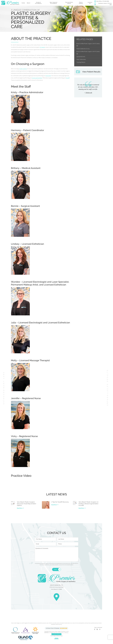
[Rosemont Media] (57, 638)
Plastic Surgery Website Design (56, 636)
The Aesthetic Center (69, 3)
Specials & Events (81, 57)
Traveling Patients (81, 62)
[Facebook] (95, 629)
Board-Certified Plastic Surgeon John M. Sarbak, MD (88, 45)
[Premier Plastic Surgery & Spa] (10, 3)
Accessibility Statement (56, 634)
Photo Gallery (81, 3)
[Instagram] (101, 629)
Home (23, 3)
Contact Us (90, 3)
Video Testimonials (81, 59)
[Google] (98, 629)
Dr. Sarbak (42, 47)
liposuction (48, 76)
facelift (68, 78)
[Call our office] (103, 1)
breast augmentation (37, 78)
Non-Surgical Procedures (54, 3)
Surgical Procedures (38, 3)
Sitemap (66, 633)
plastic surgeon (23, 69)
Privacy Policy (61, 633)
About (29, 3)
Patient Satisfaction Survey (83, 49)
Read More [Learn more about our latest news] (20, 508)
